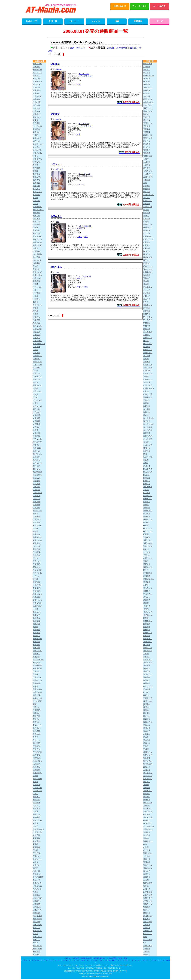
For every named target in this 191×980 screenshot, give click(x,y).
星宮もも (36, 740)
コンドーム (103, 960)
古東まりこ (37, 341)
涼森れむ (147, 502)
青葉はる (36, 87)
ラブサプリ (125, 960)
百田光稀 (147, 862)
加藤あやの (148, 272)
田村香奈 (36, 555)
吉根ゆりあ (148, 931)
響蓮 (35, 704)
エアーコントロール (85, 176)
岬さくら (147, 782)
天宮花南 (147, 132)
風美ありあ (37, 275)
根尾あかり (148, 639)
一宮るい (36, 213)
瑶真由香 (36, 695)
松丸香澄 (147, 758)
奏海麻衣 (36, 281)
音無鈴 (36, 266)
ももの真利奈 (38, 877)
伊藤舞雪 (147, 189)
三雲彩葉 (36, 800)
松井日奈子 (148, 755)
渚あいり (147, 597)
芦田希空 (36, 114)
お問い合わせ (120, 6)
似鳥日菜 (147, 636)
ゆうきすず (37, 919)
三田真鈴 (147, 800)
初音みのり (148, 660)
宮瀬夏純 (36, 838)
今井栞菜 (147, 192)
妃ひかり (147, 302)
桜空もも (147, 421)
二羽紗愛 (147, 728)
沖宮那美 (147, 213)
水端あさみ (148, 791)
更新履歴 (138, 21)
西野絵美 (147, 624)
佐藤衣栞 (36, 415)
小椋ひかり (37, 260)
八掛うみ (147, 889)
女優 (79, 84)
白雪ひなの (37, 493)
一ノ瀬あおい (38, 210)
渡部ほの (36, 955)
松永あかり (37, 773)
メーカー (74, 21)
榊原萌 (146, 403)
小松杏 (146, 391)
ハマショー (56, 164)
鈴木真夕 (147, 493)
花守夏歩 (147, 666)
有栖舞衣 (147, 153)
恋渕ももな (148, 365)
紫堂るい (36, 445)
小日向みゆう (149, 388)
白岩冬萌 (36, 481)
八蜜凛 (146, 654)
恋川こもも (37, 326)
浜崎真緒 (147, 668)
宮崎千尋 (36, 835)
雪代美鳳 (147, 907)
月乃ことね (37, 573)
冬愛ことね (148, 558)
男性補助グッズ (114, 960)
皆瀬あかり (148, 809)
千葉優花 (36, 564)
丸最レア (147, 767)
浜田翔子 (60, 169)
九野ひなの (148, 338)
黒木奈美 (147, 356)
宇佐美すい (37, 239)
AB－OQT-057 (84, 174)
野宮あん (36, 654)
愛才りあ (147, 73)
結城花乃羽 (37, 916)
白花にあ (36, 499)
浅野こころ (148, 108)
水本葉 (36, 812)
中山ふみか (148, 594)
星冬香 (36, 737)
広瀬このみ (148, 701)
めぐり (36, 862)
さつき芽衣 (148, 439)
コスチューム (135, 960)
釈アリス (36, 466)
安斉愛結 (36, 168)
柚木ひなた (37, 925)
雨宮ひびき (148, 135)
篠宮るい (36, 457)
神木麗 (146, 284)
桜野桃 (36, 388)
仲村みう (147, 591)
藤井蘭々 (147, 713)
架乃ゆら (147, 278)
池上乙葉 (36, 186)
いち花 (36, 204)
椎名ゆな (147, 448)
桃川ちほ (36, 871)
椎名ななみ (37, 439)
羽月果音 (36, 663)
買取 (125, 958)
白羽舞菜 (36, 484)
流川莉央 (147, 949)
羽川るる (36, 233)
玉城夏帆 (147, 537)
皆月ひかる (148, 812)
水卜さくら (148, 773)
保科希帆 (36, 731)
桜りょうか (37, 400)
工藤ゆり (147, 335)
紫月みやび (37, 442)
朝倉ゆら (36, 99)
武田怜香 (147, 517)
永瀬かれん (37, 594)
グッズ (160, 21)
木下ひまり (148, 317)
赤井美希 (147, 90)
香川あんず (37, 272)
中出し (80, 237)
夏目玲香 (36, 621)
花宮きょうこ (149, 663)
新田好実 (36, 648)
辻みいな (36, 576)
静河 (145, 454)
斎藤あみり (148, 397)
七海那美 (36, 633)
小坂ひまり (148, 371)
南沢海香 (147, 814)
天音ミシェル (38, 144)
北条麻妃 (147, 734)
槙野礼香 (36, 755)
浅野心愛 (36, 102)
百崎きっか (37, 874)
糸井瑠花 (147, 186)
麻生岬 (59, 69)
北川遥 (36, 302)
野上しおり (37, 651)
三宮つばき (148, 445)
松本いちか (148, 761)
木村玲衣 (147, 326)
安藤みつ (36, 177)
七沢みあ (147, 606)
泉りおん (147, 168)
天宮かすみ (37, 150)
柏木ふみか (37, 278)
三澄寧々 (36, 809)
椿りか (146, 549)
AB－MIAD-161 (85, 226)
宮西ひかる (148, 841)
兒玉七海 (147, 382)
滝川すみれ (148, 511)
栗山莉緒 (147, 347)
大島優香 (147, 204)
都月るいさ (148, 567)
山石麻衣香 (37, 898)
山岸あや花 (148, 892)
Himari (146, 692)
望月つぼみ (148, 853)
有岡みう (147, 150)
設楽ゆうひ (148, 457)
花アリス (36, 671)
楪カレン (147, 910)
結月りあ (147, 913)
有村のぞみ (148, 156)
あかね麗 (147, 96)
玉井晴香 (36, 552)
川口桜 (36, 296)
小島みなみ (148, 373)
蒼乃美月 (36, 84)
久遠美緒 (36, 320)
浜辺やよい (37, 680)
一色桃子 (147, 180)
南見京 (36, 823)
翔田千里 (147, 466)
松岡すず (36, 770)
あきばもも (148, 105)
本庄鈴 (146, 746)
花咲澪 (36, 674)
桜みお (36, 394)
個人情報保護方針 (99, 958)
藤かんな (147, 716)
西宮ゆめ (147, 627)
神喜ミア (36, 332)
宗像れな (36, 856)
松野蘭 (36, 776)
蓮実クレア (148, 648)
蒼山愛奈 (36, 90)
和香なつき (37, 946)
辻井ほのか (148, 546)
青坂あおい (37, 81)
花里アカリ (37, 677)
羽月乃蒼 (147, 677)
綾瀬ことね (37, 153)
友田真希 (147, 576)
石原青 (36, 198)
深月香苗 (36, 817)
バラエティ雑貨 (165, 960)
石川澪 (146, 159)
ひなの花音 (37, 701)
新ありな (147, 147)
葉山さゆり (148, 674)
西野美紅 (36, 645)
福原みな (147, 710)
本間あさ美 (37, 752)
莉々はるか (148, 940)
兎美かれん (37, 236)
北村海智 (147, 314)
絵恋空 (36, 248)
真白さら (36, 767)
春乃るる (147, 680)
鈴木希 (36, 514)
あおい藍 (36, 79)
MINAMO (147, 823)
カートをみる (159, 6)
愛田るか (36, 67)
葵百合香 (147, 84)
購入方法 (68, 958)
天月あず (147, 129)
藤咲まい (36, 722)
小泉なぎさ (37, 329)
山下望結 (36, 904)
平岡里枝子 (148, 698)
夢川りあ (36, 928)
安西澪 (36, 171)
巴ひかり (147, 570)
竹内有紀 (147, 514)
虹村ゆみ (147, 630)
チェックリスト (140, 6)
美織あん (36, 797)
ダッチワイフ (36, 960)
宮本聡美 (36, 847)
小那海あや (148, 236)
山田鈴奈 (36, 907)
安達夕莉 (147, 117)
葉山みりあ (37, 689)
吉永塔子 (147, 928)
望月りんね (37, 820)
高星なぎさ (37, 537)
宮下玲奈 (147, 835)
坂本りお (36, 373)
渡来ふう (147, 955)
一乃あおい (148, 174)
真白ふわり (148, 752)
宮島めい (147, 838)
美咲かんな (148, 779)
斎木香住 (36, 359)
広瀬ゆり (147, 707)
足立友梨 (147, 120)
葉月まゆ (147, 657)
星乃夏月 (147, 737)
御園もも (36, 814)
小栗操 (146, 222)
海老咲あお (148, 201)
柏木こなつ (148, 266)
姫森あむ (36, 707)
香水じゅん (148, 269)
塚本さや (36, 567)
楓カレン (147, 251)
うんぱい (147, 198)
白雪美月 (36, 496)
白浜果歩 (36, 487)
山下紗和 (36, 901)
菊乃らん (147, 299)
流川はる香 (148, 946)
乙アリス (147, 233)
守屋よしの (37, 886)
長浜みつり (148, 588)
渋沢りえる (37, 463)
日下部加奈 (148, 332)
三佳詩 (36, 850)
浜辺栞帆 (147, 671)
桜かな (36, 382)
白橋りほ (147, 481)
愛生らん (36, 76)
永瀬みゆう (37, 597)
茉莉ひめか (37, 779)
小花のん (147, 248)
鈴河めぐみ (37, 511)
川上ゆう (147, 290)
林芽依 (36, 686)
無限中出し (56, 216)
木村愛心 (147, 323)
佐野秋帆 (36, 421)
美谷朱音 (147, 797)
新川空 (36, 165)
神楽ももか (148, 257)
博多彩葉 (36, 657)
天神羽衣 (36, 129)
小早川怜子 (148, 385)
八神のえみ (37, 889)
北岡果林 (147, 308)
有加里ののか (149, 102)
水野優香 (147, 788)
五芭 (145, 183)
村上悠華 (147, 850)
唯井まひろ (148, 519)
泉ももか (36, 201)
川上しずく (37, 290)
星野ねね (36, 734)
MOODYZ (81, 228)
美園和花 (147, 794)
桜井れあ (36, 379)
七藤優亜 (36, 630)
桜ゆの (36, 397)
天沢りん (36, 132)
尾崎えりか (148, 225)
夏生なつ (36, 615)
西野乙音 (36, 642)
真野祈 (36, 782)
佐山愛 (146, 442)
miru (145, 844)
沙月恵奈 (147, 433)
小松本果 (36, 353)
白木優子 (147, 478)
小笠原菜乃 (37, 254)
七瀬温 (36, 627)
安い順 (133, 48)
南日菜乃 (147, 820)
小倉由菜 (147, 219)
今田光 (36, 227)
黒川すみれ (148, 353)
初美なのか (37, 668)
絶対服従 (55, 64)
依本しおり (148, 934)
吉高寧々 (147, 925)
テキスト (81, 48)
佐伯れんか (37, 365)
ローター (58, 960)
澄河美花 (36, 522)
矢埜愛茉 (36, 895)
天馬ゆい (147, 555)
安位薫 (146, 886)
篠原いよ (36, 451)
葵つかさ (147, 81)
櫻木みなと (37, 385)
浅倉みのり (37, 96)
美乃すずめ (148, 829)
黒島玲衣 (147, 362)
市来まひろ (148, 171)
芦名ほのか (148, 111)
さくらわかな (149, 424)
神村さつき (37, 287)
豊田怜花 (36, 588)
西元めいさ (148, 633)
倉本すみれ (148, 344)
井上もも (36, 222)
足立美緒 (36, 123)
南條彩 (146, 618)
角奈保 (146, 505)
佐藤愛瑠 (36, 418)
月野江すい (148, 540)
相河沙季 (147, 67)
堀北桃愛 (36, 743)
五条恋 (146, 376)
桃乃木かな (148, 868)
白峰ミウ (147, 484)
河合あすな (148, 287)
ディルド (66, 960)
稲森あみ (36, 219)
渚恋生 (36, 609)
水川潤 (146, 785)
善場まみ (36, 534)
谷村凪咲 (36, 549)
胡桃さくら (148, 350)
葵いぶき (147, 79)
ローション (94, 960)
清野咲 (36, 528)
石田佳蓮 (147, 162)
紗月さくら (37, 406)
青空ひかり (148, 87)
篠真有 (146, 460)
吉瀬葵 (36, 308)
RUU (145, 942)
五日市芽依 (148, 177)
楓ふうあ (147, 254)
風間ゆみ (147, 263)
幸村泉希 (36, 922)
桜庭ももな (37, 391)
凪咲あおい (37, 606)
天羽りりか (148, 123)
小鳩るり (36, 347)
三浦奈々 (36, 785)
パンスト (155, 960)
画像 (72, 48)
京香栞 (36, 314)
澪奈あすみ (37, 791)
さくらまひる (149, 418)
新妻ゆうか (37, 639)
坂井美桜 (36, 368)
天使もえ (147, 126)
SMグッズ (85, 960)
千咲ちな (36, 561)
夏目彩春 (147, 600)
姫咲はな (147, 695)
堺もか (36, 371)
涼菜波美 (36, 517)
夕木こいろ (148, 901)
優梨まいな (148, 904)
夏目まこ (36, 618)
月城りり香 (37, 570)
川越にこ (147, 296)
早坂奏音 (36, 683)
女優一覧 (53, 21)
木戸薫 (36, 311)
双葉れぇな (37, 725)
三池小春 (147, 770)
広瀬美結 (147, 704)
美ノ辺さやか (38, 829)
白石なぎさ (148, 469)
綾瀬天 (36, 156)
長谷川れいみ (38, 660)
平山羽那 (36, 710)
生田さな (36, 180)
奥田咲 (146, 216)
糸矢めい (36, 216)
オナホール (26, 960)
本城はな (36, 746)
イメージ (80, 184)
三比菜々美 (37, 832)
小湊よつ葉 (148, 394)
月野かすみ (148, 543)
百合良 (36, 934)
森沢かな (147, 874)
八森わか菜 (148, 895)
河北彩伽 (147, 293)
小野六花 (147, 245)
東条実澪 (36, 582)
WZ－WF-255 (84, 74)
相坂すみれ (37, 64)
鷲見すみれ (37, 525)
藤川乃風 (36, 716)
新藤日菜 (36, 502)
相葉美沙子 (37, 70)
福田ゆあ (36, 713)
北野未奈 (147, 311)
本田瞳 (146, 749)
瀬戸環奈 (147, 508)
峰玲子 (36, 826)
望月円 (36, 868)
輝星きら (36, 317)
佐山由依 (36, 433)
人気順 (110, 48)
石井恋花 (36, 189)
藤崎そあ (36, 719)
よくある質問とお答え (115, 958)
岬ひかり (36, 803)
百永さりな (148, 865)
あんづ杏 (36, 174)
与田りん (36, 940)
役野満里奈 (148, 883)
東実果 (36, 120)
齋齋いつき (37, 362)
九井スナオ (148, 368)
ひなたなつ (148, 686)
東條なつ (147, 561)
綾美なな (36, 162)
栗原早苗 (36, 323)
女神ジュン (37, 859)
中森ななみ (37, 603)
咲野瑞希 (147, 406)
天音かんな (37, 138)
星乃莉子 (147, 740)
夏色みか (36, 612)
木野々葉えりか (39, 344)
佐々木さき (148, 430)
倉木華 (146, 341)
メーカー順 (122, 48)
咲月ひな (36, 412)
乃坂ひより (148, 642)
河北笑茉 (36, 293)
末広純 (146, 490)
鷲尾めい (147, 952)
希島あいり (148, 305)
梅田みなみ (37, 242)
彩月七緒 (36, 409)
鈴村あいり (148, 499)
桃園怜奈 (147, 859)
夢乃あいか (148, 916)
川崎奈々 (36, 299)
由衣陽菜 (36, 913)
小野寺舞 (147, 242)
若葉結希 (36, 952)
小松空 (36, 350)
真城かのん (37, 761)
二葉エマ (147, 725)
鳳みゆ (146, 210)
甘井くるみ (37, 126)
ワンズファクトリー (85, 76)
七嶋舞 (146, 609)
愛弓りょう (148, 138)
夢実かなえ (37, 931)
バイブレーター (48, 960)
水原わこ (36, 806)
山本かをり (37, 910)
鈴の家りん (148, 496)
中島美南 (36, 591)
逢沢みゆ (147, 70)
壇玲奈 (36, 558)
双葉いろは (148, 722)
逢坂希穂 (36, 251)
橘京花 (146, 525)
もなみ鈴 (147, 856)
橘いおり (36, 546)
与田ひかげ (37, 937)
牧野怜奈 (36, 758)
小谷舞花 (36, 338)
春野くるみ (37, 692)
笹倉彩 (36, 403)
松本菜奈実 (148, 764)
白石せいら (37, 475)
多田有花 (147, 522)
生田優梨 (36, 183)
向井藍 (146, 847)
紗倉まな (147, 415)
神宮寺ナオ (148, 487)
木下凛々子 (148, 320)
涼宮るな (36, 519)
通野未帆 (147, 564)
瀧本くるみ (37, 540)
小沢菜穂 (36, 263)
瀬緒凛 (36, 531)
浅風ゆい (36, 93)
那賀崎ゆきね (149, 579)
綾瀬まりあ (37, 159)
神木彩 (146, 281)
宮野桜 (36, 844)
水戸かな (147, 806)
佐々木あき (148, 427)
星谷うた (36, 728)
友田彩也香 (148, 573)
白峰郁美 (36, 490)
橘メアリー (148, 531)
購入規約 (76, 958)
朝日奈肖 (36, 105)
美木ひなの (148, 776)
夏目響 (146, 603)
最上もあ (36, 865)
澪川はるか (37, 788)
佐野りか (36, 427)
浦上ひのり (37, 245)
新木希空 (147, 144)
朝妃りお (36, 108)
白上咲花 (147, 475)
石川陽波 (36, 195)
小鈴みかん (148, 379)
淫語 (86, 237)
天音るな (36, 147)
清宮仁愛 (147, 329)
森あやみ (147, 871)
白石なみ (36, 478)
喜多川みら (37, 305)
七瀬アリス (148, 612)
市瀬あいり (37, 207)
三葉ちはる (148, 803)
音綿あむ (36, 269)
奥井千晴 (36, 257)
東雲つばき (37, 448)
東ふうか (36, 117)
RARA (35, 942)
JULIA (146, 463)
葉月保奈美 (37, 666)
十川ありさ (37, 585)
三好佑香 (36, 853)
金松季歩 (147, 275)
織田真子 (147, 230)
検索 (117, 21)
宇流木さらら (149, 195)
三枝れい (147, 400)
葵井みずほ (37, 73)
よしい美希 (148, 922)
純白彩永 (36, 764)
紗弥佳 (36, 430)
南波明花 (36, 636)
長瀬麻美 (147, 582)
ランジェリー (145, 960)
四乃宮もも (37, 454)
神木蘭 (36, 284)
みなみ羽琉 (148, 817)
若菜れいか (37, 949)
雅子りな (147, 260)
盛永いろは (37, 600)
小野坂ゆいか (149, 239)
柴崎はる (36, 460)
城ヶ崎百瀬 (37, 472)
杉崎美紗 (36, 505)
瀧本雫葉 (36, 543)
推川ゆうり (148, 227)
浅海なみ (36, 111)
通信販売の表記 (86, 958)
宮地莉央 (36, 841)
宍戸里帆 (147, 451)
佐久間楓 (147, 409)
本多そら (36, 749)
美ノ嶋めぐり (149, 826)
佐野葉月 (36, 424)
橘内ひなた (148, 528)
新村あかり (148, 621)
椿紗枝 (36, 579)
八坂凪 (36, 892)
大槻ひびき (148, 207)
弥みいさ (36, 141)
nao (57, 222)
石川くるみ (37, 192)
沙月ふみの (148, 436)
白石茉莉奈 (148, 472)
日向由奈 (147, 689)
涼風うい (36, 508)
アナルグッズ (75, 960)
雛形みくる (37, 698)
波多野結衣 (148, 651)
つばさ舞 (147, 552)
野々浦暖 (147, 645)
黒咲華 (146, 359)
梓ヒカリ (147, 114)
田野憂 (146, 534)
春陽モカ (147, 683)
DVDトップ (31, 21)
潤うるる (36, 469)
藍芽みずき (148, 64)
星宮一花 (147, 743)
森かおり (36, 880)
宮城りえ (147, 832)
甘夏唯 (36, 135)
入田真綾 (36, 230)
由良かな (147, 919)
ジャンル (95, 21)
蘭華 (145, 937)
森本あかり (37, 883)
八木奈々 (147, 880)
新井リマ (147, 141)
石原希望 (147, 165)
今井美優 (36, 225)
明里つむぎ (148, 99)
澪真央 (36, 794)
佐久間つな (37, 376)
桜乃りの (147, 412)
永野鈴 (146, 585)
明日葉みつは (149, 76)
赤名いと (147, 93)
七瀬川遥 (36, 624)
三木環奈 (36, 436)
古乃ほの (147, 731)
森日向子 (147, 877)
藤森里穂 (147, 719)
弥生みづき (148, 898)
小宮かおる (37, 356)
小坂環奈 (36, 335)
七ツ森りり (148, 615)
